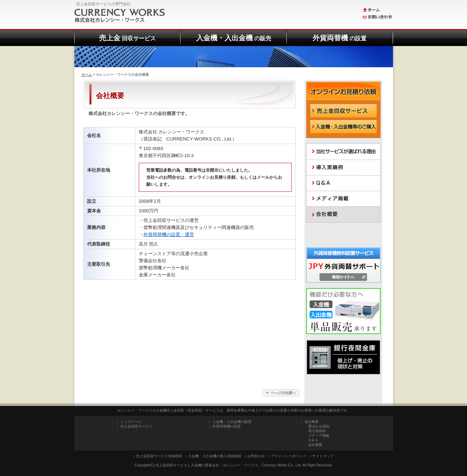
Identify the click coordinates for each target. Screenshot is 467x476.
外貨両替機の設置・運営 (169, 234)
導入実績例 (317, 431)
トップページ (131, 422)
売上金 (127, 38)
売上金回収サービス (136, 426)
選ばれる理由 (319, 426)
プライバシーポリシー (289, 456)
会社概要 (315, 445)
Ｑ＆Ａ (313, 440)
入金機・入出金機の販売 (232, 422)
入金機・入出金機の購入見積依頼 (215, 456)
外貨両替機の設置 (227, 426)
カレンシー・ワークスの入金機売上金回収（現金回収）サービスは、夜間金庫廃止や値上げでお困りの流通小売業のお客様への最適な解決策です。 (234, 410)
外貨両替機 (340, 38)
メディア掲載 (319, 435)
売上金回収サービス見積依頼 (159, 456)
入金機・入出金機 (234, 38)
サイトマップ (323, 456)
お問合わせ (256, 456)
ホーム (87, 74)
